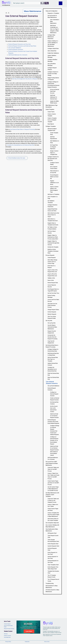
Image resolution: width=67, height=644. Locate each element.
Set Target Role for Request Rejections (54, 147)
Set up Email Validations (15, 48)
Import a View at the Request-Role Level (53, 271)
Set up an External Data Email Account (55, 91)
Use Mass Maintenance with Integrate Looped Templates (52, 495)
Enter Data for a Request (52, 267)
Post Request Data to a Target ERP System (53, 290)
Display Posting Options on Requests (53, 79)
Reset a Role (51, 280)
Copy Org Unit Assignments (51, 342)
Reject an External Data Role (53, 378)
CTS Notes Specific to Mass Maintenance (52, 591)
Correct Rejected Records (52, 286)
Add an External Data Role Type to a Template (53, 359)
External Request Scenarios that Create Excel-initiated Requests (53, 422)
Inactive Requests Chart (53, 546)
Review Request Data (53, 283)
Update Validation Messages (52, 56)
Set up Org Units (52, 323)
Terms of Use (47, 642)
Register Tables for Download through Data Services (53, 243)
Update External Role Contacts (53, 364)
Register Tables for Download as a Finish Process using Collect (53, 237)
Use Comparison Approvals (52, 523)
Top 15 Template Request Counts (52, 576)
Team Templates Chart (53, 565)
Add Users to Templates (53, 194)
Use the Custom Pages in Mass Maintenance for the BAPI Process (53, 489)
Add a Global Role (52, 51)
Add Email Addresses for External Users (54, 97)
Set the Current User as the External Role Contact (54, 409)
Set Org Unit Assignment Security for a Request (25, 79)
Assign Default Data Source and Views (52, 210)
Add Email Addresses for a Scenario (18, 55)
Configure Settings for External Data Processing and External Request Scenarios (53, 85)
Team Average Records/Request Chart (53, 541)
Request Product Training (9, 629)
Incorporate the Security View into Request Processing (52, 337)
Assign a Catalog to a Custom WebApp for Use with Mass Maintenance (53, 44)
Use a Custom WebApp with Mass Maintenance (52, 526)
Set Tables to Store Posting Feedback (52, 228)
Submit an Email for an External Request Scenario (54, 416)
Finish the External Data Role (53, 374)
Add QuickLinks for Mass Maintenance (52, 587)
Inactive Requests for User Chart (53, 558)
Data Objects (51, 124)
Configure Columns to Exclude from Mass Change (53, 74)
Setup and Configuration (52, 11)
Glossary (6, 634)
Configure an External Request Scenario (54, 394)
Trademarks (27, 642)
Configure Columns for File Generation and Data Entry (53, 159)
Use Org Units (49, 321)
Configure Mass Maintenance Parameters (51, 37)
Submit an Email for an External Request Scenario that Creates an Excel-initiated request (54, 451)
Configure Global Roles (53, 49)
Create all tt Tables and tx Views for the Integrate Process (53, 501)
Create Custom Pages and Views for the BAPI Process (53, 483)
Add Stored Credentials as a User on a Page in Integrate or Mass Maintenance (54, 29)
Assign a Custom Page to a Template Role (54, 153)
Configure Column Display (55, 164)
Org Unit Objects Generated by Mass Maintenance (52, 327)
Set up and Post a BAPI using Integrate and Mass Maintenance (52, 463)
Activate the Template (53, 247)
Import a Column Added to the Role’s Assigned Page (54, 189)
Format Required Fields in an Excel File (54, 177)
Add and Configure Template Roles (52, 130)
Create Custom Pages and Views (53, 510)
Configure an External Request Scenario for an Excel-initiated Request (54, 440)
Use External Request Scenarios (52, 383)
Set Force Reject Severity (52, 232)
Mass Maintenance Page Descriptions (52, 106)
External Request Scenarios (16, 50)
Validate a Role (51, 278)
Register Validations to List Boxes (54, 183)
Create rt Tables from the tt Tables (53, 505)
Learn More (29, 631)
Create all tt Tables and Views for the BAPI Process (53, 469)
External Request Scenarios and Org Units (19, 44)
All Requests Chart (52, 533)
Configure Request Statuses (52, 69)
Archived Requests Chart (52, 549)
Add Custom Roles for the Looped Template (53, 520)
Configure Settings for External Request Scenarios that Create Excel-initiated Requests (55, 430)
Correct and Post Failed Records (53, 301)
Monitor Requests (52, 314)
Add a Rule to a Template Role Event (53, 220)
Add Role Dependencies (54, 138)
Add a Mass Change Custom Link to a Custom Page (52, 262)
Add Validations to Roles (55, 142)
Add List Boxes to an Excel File (54, 172)
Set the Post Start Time (53, 293)
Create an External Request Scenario (55, 399)
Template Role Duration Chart (53, 572)
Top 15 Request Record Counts (53, 580)
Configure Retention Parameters (52, 206)
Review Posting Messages (51, 296)
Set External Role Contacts (54, 403)
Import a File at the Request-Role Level (52, 275)
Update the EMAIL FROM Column (54, 102)
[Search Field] (30, 3)
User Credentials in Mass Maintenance (55, 21)
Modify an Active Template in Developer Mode (53, 251)
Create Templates (50, 109)
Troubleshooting (50, 583)
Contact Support (7, 624)
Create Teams (51, 112)
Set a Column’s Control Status (54, 168)
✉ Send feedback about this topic (17, 158)
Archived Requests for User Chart (53, 562)
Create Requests (52, 258)
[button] (43, 3)
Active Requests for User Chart (52, 553)
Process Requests (50, 255)
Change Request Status (53, 310)
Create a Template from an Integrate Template (52, 120)
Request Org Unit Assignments (52, 332)
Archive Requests (52, 312)
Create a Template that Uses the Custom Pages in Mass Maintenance (53, 515)
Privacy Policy (8, 642)
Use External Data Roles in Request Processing (23, 129)
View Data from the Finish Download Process (52, 305)
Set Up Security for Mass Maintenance (52, 17)
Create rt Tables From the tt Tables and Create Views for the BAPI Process (53, 476)
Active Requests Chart (53, 544)
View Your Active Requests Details (52, 317)
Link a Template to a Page (53, 198)
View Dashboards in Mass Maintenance (52, 530)
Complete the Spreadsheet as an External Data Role (20, 145)
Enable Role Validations (53, 53)
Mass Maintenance (32, 11)
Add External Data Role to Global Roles (53, 354)
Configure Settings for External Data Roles (53, 350)
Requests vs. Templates (53, 13)
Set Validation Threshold (51, 202)
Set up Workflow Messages (52, 65)
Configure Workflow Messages (52, 61)
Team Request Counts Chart (53, 537)
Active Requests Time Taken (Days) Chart (53, 568)
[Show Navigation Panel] (61, 3)
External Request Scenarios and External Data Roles (22, 46)
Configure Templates (51, 126)
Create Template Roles (54, 134)
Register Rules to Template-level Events (53, 224)
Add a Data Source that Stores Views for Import (53, 215)
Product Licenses (7, 636)
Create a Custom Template (52, 115)
